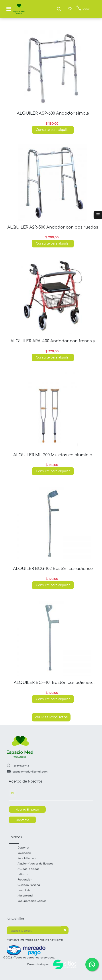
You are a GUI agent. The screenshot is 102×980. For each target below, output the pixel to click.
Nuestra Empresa (27, 809)
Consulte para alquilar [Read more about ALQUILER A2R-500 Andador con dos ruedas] (53, 243)
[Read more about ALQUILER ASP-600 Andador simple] (53, 68)
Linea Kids (24, 890)
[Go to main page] (19, 9)
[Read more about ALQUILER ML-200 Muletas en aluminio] (53, 410)
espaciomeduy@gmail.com (27, 771)
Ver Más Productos (51, 717)
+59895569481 (19, 765)
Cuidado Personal (29, 885)
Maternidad (25, 895)
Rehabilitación (26, 858)
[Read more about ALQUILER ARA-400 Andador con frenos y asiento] (53, 296)
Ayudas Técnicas (28, 869)
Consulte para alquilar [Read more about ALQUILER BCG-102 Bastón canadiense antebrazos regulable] (53, 585)
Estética (23, 874)
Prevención (25, 879)
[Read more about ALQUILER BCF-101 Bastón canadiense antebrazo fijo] (53, 638)
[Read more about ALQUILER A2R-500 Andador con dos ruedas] (53, 182)
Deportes (24, 848)
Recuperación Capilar (32, 901)
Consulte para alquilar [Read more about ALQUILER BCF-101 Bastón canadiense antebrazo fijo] (53, 699)
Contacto (22, 820)
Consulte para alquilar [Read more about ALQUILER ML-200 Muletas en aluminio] (53, 471)
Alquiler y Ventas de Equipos (35, 863)
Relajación (24, 853)
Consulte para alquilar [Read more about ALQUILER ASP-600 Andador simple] (53, 130)
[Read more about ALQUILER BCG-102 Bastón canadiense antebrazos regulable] (53, 524)
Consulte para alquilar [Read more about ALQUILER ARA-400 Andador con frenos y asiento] (53, 357)
